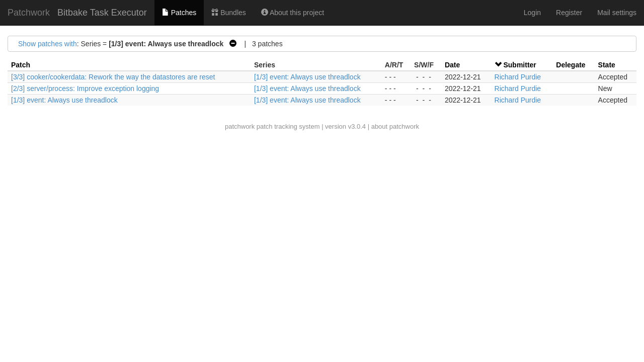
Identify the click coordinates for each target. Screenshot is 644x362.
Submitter (519, 65)
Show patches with (48, 44)
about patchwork (395, 126)
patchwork (240, 126)
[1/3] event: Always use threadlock (307, 77)
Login (532, 13)
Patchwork (29, 13)
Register (569, 13)
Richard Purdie (518, 77)
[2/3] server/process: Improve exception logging (85, 88)
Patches (179, 13)
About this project (293, 13)
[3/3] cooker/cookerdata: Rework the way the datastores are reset (113, 77)
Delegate (571, 65)
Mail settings (617, 13)
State (607, 65)
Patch (21, 65)
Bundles (228, 13)
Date (452, 65)
